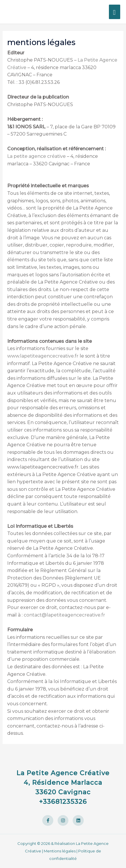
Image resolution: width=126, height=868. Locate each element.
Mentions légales (60, 851)
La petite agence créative (36, 156)
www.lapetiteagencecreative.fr (43, 356)
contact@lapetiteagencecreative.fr (64, 615)
